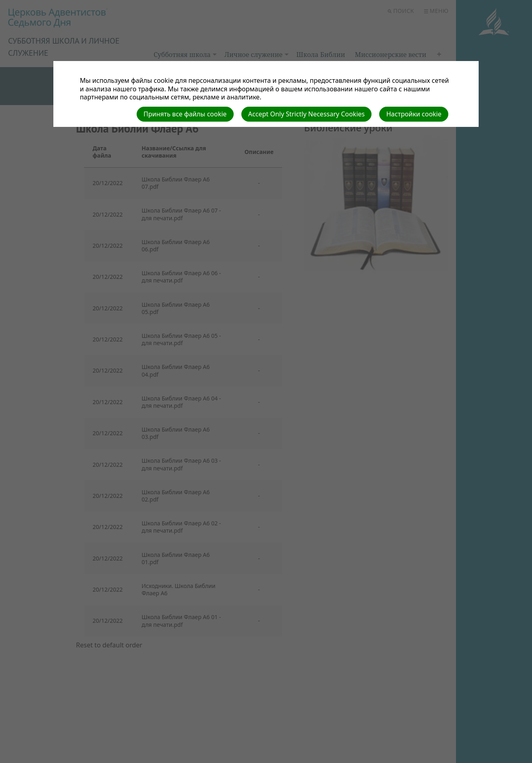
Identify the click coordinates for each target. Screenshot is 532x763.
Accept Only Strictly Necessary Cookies (306, 114)
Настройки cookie (414, 114)
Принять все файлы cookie (185, 114)
